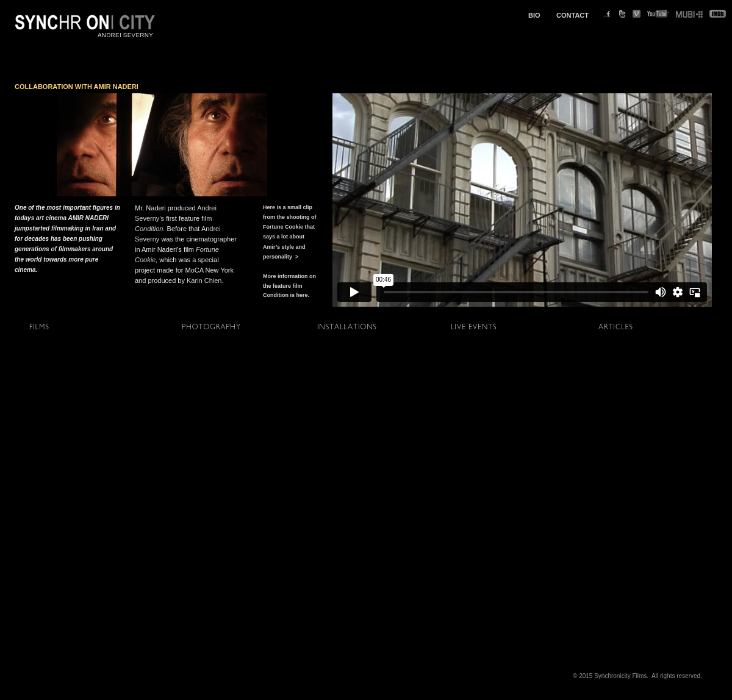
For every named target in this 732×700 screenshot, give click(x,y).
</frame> (522, 200)
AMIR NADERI (116, 87)
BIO (534, 15)
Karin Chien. (205, 280)
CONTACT (572, 15)
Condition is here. (286, 295)
